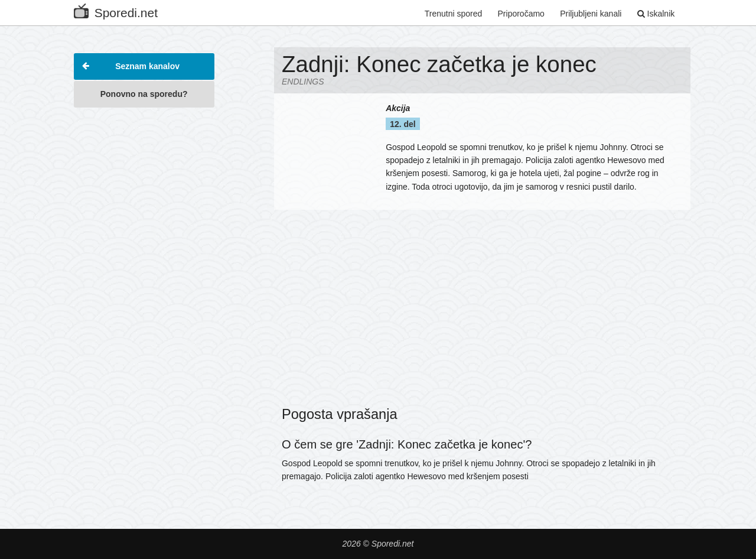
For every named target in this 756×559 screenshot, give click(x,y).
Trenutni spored (454, 14)
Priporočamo (521, 14)
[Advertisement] (144, 292)
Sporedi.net (116, 10)
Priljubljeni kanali (591, 14)
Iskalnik (656, 14)
